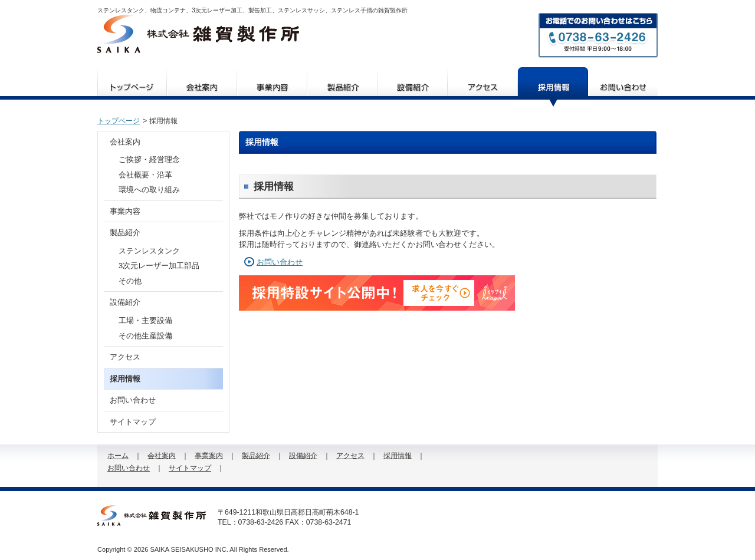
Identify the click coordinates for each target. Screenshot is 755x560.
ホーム (132, 87)
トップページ (119, 121)
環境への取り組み (149, 190)
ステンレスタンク (149, 251)
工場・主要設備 (145, 320)
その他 (130, 281)
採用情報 (553, 87)
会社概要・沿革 (145, 175)
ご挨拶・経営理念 (149, 159)
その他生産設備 (145, 336)
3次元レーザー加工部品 (159, 266)
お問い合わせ (623, 87)
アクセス (483, 87)
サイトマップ (133, 422)
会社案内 (202, 87)
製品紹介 (342, 87)
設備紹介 (413, 87)
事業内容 (125, 211)
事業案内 (272, 87)
